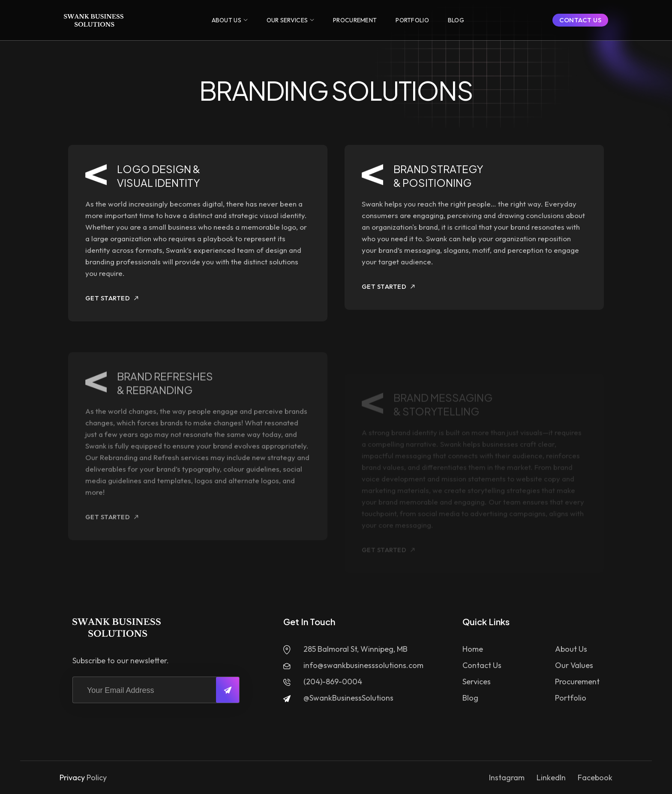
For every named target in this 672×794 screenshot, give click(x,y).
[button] (230, 20)
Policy (97, 778)
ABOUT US (226, 20)
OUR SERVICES (287, 20)
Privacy (72, 778)
